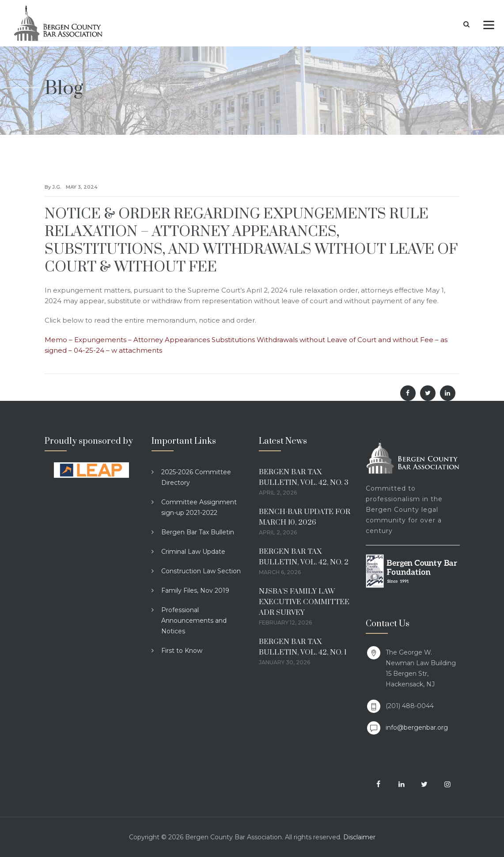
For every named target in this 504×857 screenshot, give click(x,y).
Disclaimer (359, 837)
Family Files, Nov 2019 (195, 590)
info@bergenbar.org (417, 727)
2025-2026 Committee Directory (196, 477)
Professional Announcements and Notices (194, 621)
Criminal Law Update (193, 552)
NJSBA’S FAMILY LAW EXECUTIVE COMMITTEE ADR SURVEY (304, 602)
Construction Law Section (201, 571)
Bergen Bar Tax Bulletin (198, 532)
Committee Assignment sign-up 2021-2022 (199, 507)
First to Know (182, 651)
